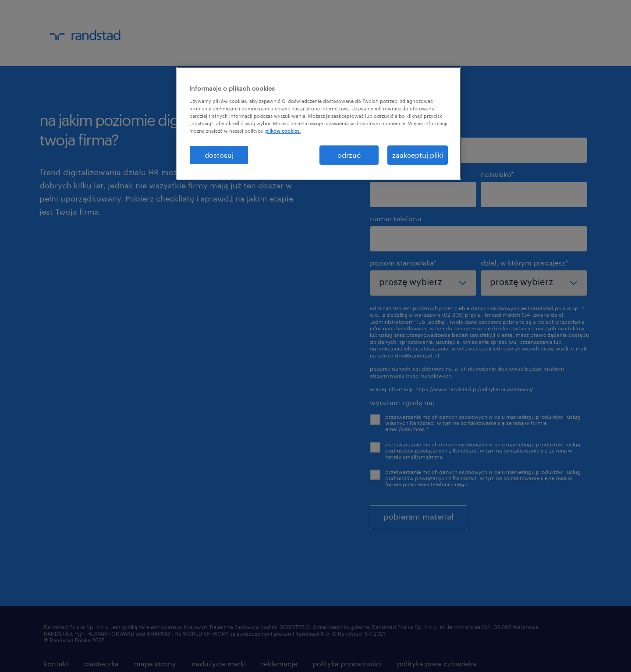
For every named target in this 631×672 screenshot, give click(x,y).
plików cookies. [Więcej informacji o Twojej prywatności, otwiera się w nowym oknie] (283, 131)
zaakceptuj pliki (418, 155)
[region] (319, 123)
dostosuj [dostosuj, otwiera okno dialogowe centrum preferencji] (219, 155)
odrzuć (349, 155)
